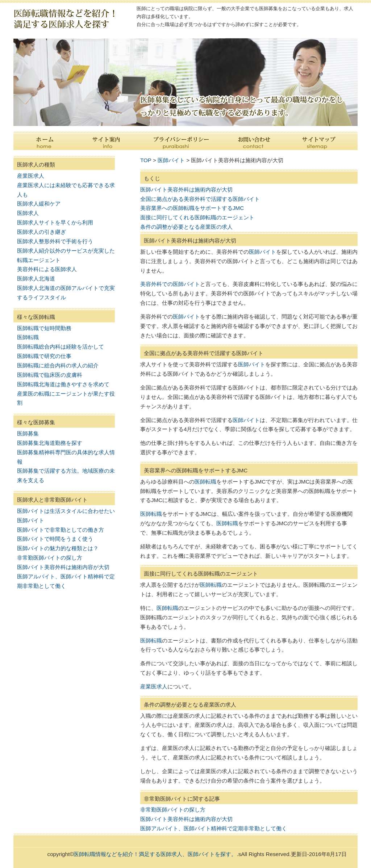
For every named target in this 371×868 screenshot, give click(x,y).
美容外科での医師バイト (170, 284)
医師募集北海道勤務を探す (50, 443)
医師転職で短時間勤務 (44, 328)
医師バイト (31, 520)
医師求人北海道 (36, 279)
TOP (146, 160)
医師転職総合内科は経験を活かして (61, 347)
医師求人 (28, 213)
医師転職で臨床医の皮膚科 (50, 375)
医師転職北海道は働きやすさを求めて (63, 384)
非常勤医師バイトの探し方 (50, 558)
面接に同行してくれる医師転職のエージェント (197, 217)
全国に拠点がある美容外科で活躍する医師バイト (200, 199)
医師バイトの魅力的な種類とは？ (58, 548)
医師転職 (28, 337)
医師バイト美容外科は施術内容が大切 (63, 567)
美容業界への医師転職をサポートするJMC (192, 208)
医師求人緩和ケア (39, 204)
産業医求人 (31, 176)
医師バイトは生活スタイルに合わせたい (66, 511)
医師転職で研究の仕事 (44, 356)
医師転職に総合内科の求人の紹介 (58, 365)
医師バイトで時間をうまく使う (55, 539)
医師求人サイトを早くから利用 (55, 222)
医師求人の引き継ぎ (41, 232)
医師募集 (28, 433)
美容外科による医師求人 (47, 269)
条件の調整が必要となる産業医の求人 (186, 227)
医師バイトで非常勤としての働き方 (61, 530)
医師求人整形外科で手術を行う (55, 241)
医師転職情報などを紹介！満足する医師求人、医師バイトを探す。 (155, 854)
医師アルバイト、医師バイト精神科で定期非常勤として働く (214, 828)
